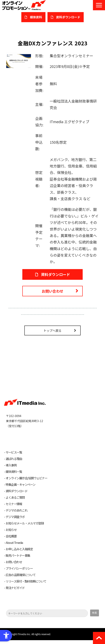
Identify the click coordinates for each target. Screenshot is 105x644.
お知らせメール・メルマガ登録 (25, 527)
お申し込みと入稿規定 (19, 553)
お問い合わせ (52, 291)
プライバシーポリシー (19, 572)
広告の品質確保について (21, 579)
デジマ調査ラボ (15, 521)
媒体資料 (36, 17)
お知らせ (11, 534)
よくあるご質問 (15, 501)
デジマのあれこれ (16, 514)
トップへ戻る (52, 330)
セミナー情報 (14, 508)
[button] (99, 5)
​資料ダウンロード (68, 17)
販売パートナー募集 (18, 559)
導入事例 (11, 469)
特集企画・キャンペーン (21, 488)
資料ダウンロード (16, 495)
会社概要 (11, 540)
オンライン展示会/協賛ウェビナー (26, 482)
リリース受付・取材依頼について (26, 585)
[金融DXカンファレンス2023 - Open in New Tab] (19, 60)
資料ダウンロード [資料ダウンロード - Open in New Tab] (56, 274)
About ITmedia (14, 546)
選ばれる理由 (14, 463)
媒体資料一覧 (14, 475)
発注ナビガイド (15, 592)
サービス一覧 (14, 456)
